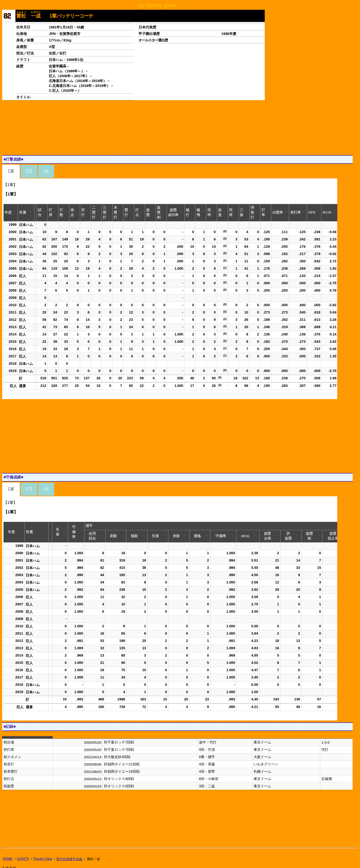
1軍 (11, 171)
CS (29, 171)
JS (46, 171)
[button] (14, 213)
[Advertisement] (101, 127)
